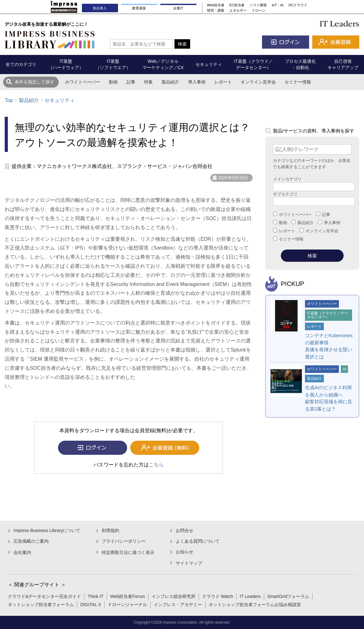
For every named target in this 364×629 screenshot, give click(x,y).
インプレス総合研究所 (174, 596)
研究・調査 (216, 10)
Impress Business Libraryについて (47, 530)
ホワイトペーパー (83, 82)
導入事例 (197, 82)
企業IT (178, 8)
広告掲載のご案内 (31, 541)
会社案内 (22, 552)
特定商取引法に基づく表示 (128, 552)
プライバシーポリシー (124, 541)
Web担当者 (216, 5)
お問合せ (185, 530)
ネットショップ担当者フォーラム (41, 605)
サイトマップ (189, 563)
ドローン (259, 10)
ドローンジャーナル (127, 605)
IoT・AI (278, 5)
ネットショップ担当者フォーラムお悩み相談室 (255, 605)
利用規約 (110, 530)
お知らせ (185, 552)
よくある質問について (198, 541)
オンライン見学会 (258, 82)
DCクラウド (298, 5)
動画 (113, 82)
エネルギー (238, 10)
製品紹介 (170, 82)
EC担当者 (237, 5)
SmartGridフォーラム (288, 596)
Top (9, 100)
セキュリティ (60, 100)
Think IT (96, 596)
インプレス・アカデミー (178, 605)
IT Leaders (250, 596)
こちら (156, 465)
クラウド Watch (218, 596)
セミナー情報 (298, 82)
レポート (223, 82)
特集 (148, 82)
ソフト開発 (258, 5)
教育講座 (139, 8)
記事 (131, 82)
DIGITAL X (91, 605)
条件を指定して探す (35, 82)
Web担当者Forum (128, 596)
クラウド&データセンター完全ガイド (44, 596)
